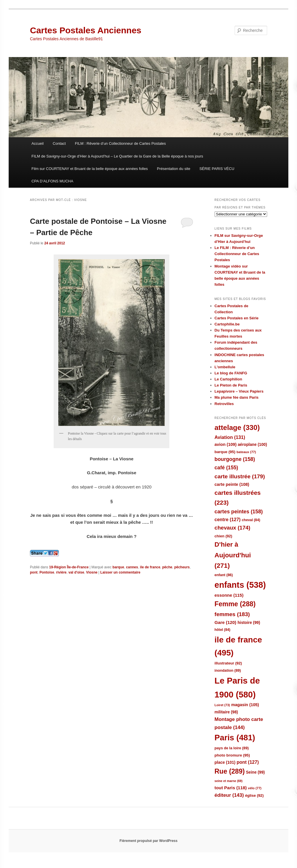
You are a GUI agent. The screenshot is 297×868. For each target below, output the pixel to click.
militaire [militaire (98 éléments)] (226, 712)
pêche (167, 567)
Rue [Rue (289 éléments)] (230, 771)
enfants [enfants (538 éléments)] (240, 585)
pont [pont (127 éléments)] (248, 762)
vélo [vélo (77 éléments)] (255, 788)
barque (118, 567)
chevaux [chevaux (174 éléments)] (232, 528)
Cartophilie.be (227, 324)
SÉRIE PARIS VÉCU (217, 169)
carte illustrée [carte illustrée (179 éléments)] (240, 476)
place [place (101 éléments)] (225, 762)
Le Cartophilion (228, 379)
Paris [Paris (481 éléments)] (235, 738)
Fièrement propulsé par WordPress (148, 841)
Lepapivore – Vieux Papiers (239, 391)
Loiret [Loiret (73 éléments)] (222, 705)
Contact (59, 143)
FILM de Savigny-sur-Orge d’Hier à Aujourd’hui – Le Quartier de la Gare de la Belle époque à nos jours (117, 156)
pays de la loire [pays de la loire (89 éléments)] (232, 748)
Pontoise (47, 572)
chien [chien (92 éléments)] (223, 536)
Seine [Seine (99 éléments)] (255, 772)
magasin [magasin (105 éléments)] (245, 705)
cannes (132, 567)
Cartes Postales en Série (237, 318)
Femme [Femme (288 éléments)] (235, 604)
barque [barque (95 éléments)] (225, 452)
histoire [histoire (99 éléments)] (249, 623)
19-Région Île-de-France (69, 567)
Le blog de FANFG (231, 373)
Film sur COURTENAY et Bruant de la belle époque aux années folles (89, 169)
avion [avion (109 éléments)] (226, 444)
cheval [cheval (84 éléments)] (251, 520)
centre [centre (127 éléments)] (228, 520)
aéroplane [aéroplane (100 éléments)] (252, 445)
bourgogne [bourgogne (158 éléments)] (235, 459)
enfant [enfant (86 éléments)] (224, 575)
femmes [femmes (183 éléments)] (232, 614)
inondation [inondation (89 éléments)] (228, 670)
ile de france (150, 567)
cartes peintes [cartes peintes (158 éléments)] (239, 512)
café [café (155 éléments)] (226, 468)
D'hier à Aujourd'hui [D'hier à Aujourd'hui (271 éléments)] (233, 555)
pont (34, 572)
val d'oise (76, 572)
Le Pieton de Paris (231, 385)
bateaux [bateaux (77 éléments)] (246, 452)
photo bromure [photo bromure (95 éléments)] (232, 755)
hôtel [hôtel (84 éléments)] (223, 630)
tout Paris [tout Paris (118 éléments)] (231, 788)
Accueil (37, 143)
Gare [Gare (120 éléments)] (226, 622)
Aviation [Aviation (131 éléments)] (230, 437)
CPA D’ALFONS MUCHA (52, 181)
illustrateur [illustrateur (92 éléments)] (228, 663)
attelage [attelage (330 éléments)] (237, 427)
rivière (61, 572)
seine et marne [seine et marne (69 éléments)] (229, 781)
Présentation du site (174, 169)
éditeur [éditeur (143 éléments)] (229, 795)
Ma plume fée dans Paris (237, 397)
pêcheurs (182, 567)
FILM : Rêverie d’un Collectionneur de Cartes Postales (120, 143)
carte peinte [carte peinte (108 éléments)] (232, 484)
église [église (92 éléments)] (254, 795)
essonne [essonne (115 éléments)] (229, 595)
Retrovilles (224, 404)
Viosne (92, 572)
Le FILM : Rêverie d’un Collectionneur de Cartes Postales (237, 254)
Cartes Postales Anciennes (86, 30)
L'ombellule (225, 367)
